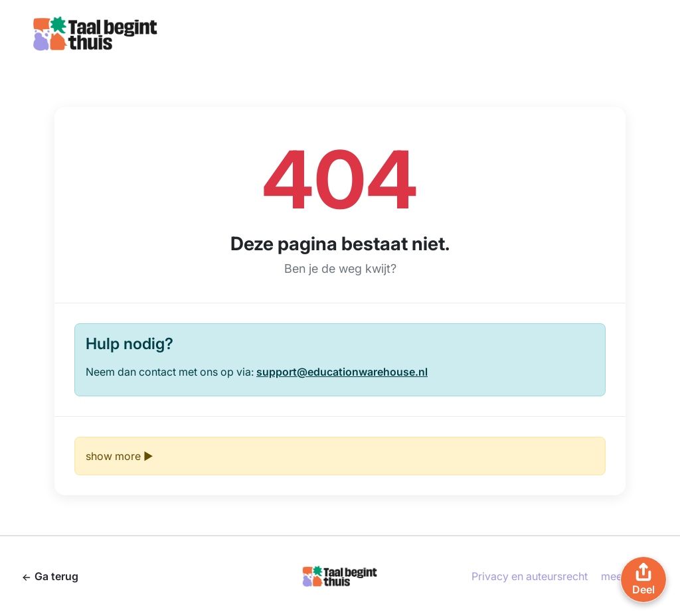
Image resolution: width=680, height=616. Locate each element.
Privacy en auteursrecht (530, 576)
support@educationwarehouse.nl (342, 372)
